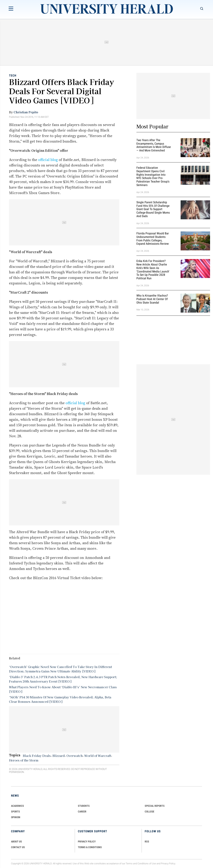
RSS (147, 842)
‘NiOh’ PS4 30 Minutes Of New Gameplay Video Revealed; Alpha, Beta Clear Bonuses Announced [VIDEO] (60, 699)
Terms (129, 864)
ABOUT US (16, 842)
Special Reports (155, 806)
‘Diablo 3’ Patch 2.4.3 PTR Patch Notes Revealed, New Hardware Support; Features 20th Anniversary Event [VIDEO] (63, 679)
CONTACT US (18, 847)
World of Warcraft (98, 756)
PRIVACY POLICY (87, 842)
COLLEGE (149, 812)
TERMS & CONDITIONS (90, 847)
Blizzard (59, 756)
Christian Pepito (26, 112)
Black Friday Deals (37, 756)
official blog (48, 160)
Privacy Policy (168, 864)
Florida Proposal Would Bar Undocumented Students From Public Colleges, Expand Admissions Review (153, 239)
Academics (17, 806)
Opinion (16, 817)
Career (82, 812)
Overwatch (74, 756)
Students (84, 806)
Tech (13, 76)
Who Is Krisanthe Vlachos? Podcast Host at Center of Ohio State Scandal (152, 299)
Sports (15, 812)
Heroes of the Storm (24, 760)
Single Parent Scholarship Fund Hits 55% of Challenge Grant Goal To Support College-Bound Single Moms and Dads (153, 209)
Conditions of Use (147, 864)
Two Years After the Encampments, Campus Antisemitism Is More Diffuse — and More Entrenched (154, 145)
